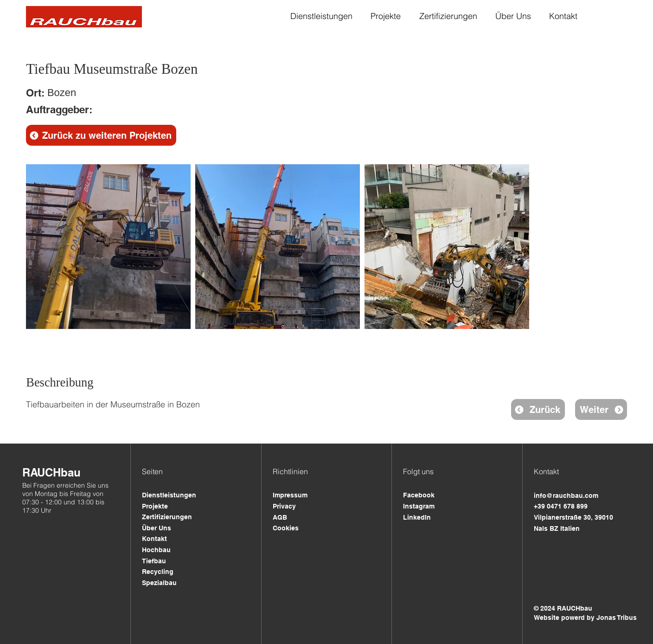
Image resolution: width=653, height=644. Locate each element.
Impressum (290, 495)
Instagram (419, 506)
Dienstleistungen (169, 495)
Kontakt (154, 539)
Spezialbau (159, 583)
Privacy (284, 506)
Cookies (286, 528)
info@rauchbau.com (566, 496)
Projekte (155, 506)
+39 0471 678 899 (561, 506)
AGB (280, 517)
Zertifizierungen (167, 517)
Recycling (158, 572)
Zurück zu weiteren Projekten (107, 135)
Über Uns (157, 528)
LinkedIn (417, 517)
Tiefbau (154, 561)
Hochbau (156, 550)
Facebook (419, 495)
